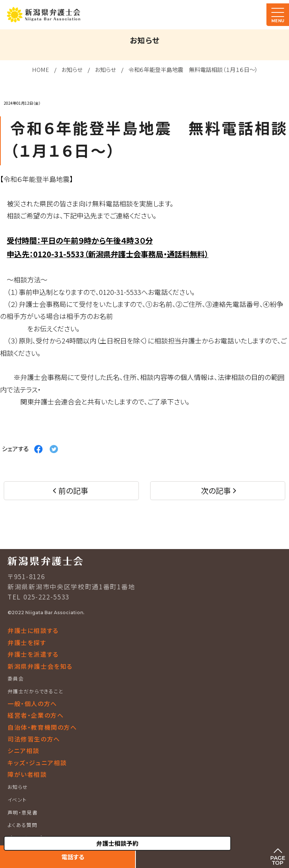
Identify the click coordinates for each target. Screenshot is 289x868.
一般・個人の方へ (32, 703)
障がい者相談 (27, 774)
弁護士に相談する (33, 630)
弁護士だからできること (35, 691)
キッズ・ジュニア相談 (37, 763)
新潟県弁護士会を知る (40, 666)
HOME (40, 69)
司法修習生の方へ (34, 739)
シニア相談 (24, 751)
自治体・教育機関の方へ (42, 727)
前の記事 (73, 490)
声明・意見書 (23, 812)
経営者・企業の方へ (36, 715)
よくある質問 (22, 825)
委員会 (16, 678)
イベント (17, 800)
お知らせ (72, 69)
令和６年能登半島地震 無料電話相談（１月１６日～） (193, 69)
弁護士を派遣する (33, 654)
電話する (73, 857)
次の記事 (216, 490)
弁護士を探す (27, 642)
